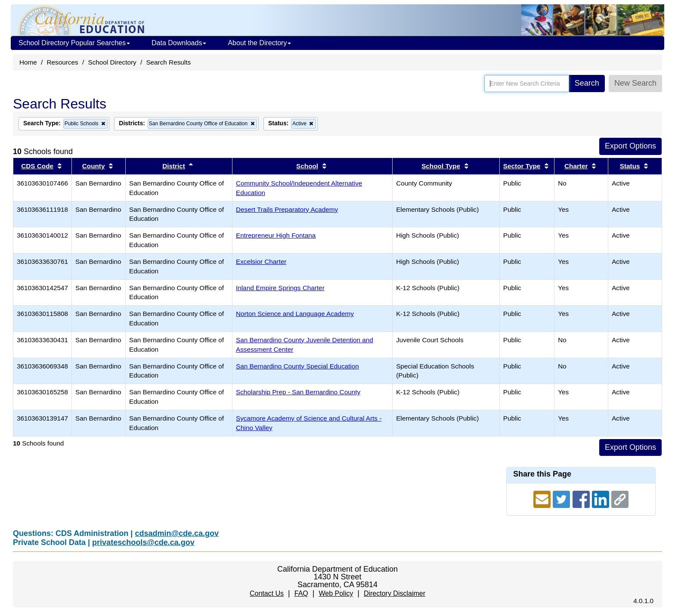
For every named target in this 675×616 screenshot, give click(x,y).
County (94, 166)
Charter (576, 166)
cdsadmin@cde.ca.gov (177, 533)
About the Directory (259, 43)
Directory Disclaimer (395, 593)
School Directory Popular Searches (74, 43)
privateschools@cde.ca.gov (143, 542)
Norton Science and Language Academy (295, 314)
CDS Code (37, 166)
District (174, 166)
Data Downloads (179, 43)
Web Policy (336, 593)
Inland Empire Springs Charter (280, 288)
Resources (63, 62)
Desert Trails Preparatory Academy (287, 209)
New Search (635, 83)
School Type (441, 166)
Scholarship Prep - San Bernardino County (298, 392)
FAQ (301, 593)
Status (630, 166)
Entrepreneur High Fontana (276, 235)
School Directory (112, 62)
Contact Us (267, 593)
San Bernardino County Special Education (297, 366)
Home (28, 62)
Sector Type (522, 166)
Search (587, 83)
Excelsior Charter (261, 262)
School (307, 166)
